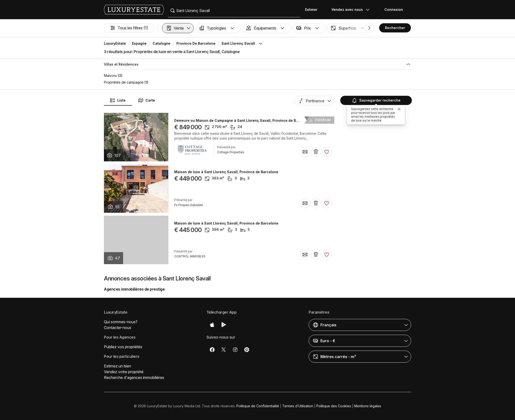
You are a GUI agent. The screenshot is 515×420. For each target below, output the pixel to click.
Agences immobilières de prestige (134, 289)
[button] (178, 28)
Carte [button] (146, 100)
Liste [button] (118, 100)
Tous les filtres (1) (129, 28)
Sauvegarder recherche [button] (376, 100)
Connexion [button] (394, 9)
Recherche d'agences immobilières (134, 377)
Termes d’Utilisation (298, 406)
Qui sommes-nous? (121, 322)
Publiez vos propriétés (123, 347)
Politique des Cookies (334, 406)
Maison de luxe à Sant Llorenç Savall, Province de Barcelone (226, 172)
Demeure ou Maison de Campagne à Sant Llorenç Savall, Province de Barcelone (243, 121)
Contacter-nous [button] (118, 328)
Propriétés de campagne (124, 82)
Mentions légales (368, 406)
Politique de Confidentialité (258, 406)
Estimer (311, 9)
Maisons (110, 76)
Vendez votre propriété (124, 372)
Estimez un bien (117, 366)
